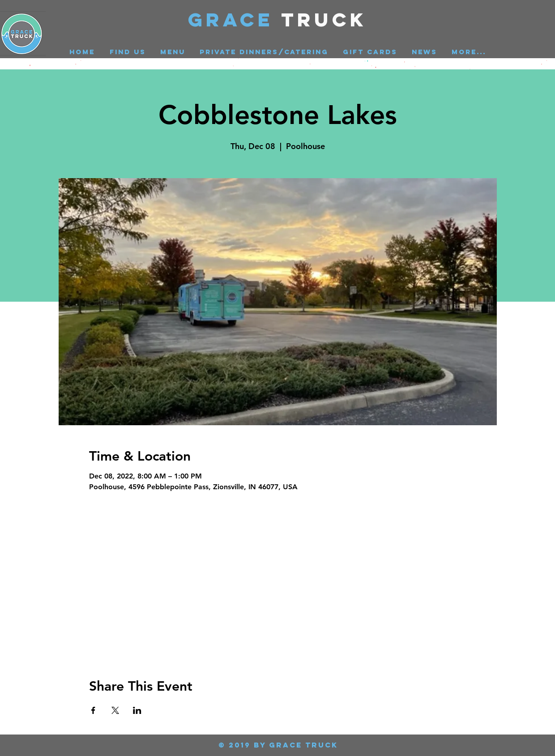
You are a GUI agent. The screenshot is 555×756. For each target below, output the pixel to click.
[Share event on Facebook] (93, 710)
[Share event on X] (115, 710)
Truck (324, 19)
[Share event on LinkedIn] (137, 710)
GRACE (235, 19)
